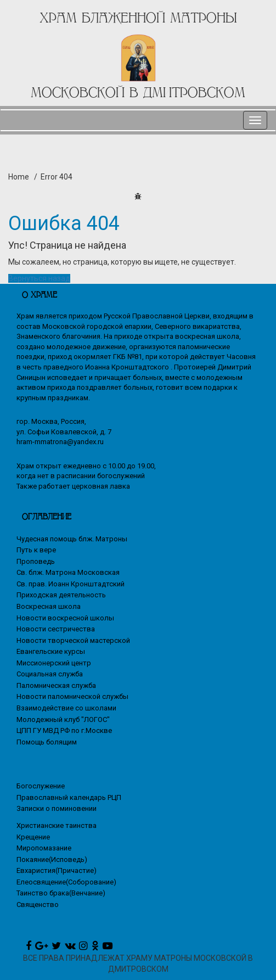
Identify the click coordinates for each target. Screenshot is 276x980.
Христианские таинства (57, 825)
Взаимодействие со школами (66, 708)
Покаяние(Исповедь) (52, 859)
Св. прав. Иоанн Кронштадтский (71, 584)
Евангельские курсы (51, 651)
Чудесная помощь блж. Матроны (72, 539)
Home (19, 177)
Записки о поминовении (57, 808)
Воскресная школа (49, 606)
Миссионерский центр (54, 663)
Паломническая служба (56, 685)
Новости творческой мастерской (73, 640)
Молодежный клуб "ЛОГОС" (63, 719)
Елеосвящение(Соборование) (66, 882)
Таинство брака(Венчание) (61, 893)
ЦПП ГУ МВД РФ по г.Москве (64, 730)
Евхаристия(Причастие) (57, 870)
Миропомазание (44, 848)
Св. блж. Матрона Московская (68, 572)
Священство (38, 905)
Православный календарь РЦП (69, 797)
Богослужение (41, 786)
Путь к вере (36, 550)
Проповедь (36, 561)
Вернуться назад (39, 278)
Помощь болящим (47, 742)
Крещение (33, 837)
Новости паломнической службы (72, 696)
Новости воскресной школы (65, 618)
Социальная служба (50, 674)
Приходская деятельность (61, 595)
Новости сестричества (56, 629)
